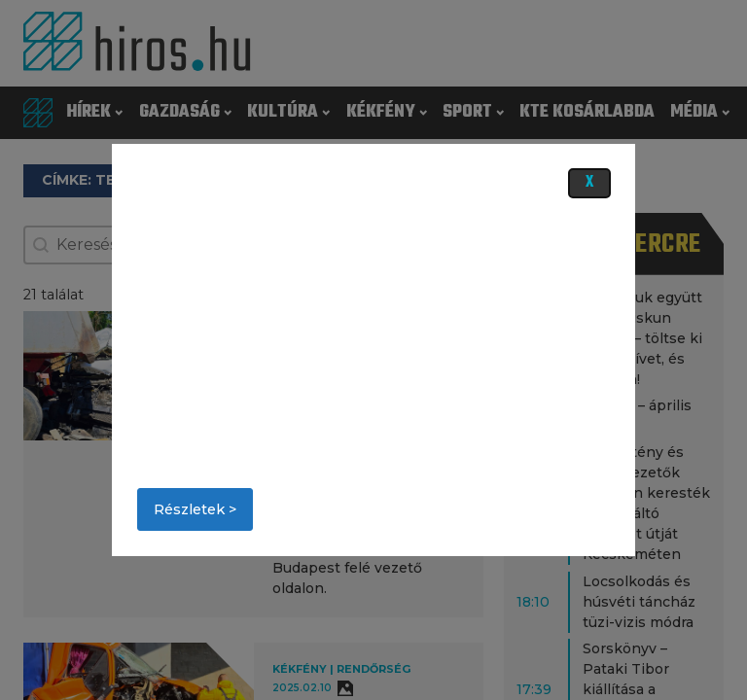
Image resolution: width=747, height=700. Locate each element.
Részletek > (195, 509)
